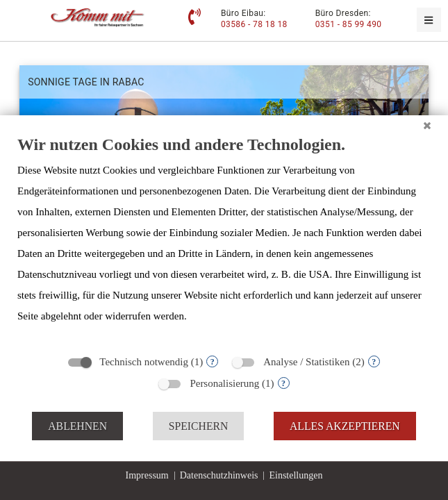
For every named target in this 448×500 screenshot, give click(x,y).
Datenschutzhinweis (219, 475)
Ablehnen (77, 426)
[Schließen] (427, 126)
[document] (224, 240)
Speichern (199, 426)
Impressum (147, 475)
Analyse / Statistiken (306, 362)
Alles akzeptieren (345, 426)
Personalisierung (224, 383)
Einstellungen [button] (296, 475)
